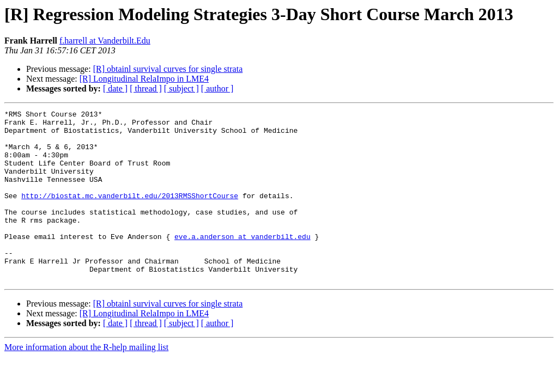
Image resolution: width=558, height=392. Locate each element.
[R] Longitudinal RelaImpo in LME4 (144, 79)
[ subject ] (181, 88)
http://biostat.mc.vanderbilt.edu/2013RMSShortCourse (130, 213)
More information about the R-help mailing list (86, 381)
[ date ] (115, 88)
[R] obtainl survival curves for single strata (168, 69)
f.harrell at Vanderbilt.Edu (105, 41)
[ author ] (217, 88)
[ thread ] (146, 88)
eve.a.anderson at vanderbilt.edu (242, 262)
